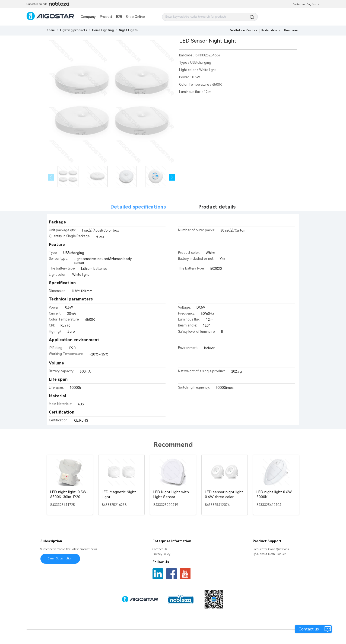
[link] (74, 30)
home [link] (51, 30)
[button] (172, 177)
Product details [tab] (217, 207)
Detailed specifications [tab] (138, 207)
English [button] (313, 4)
